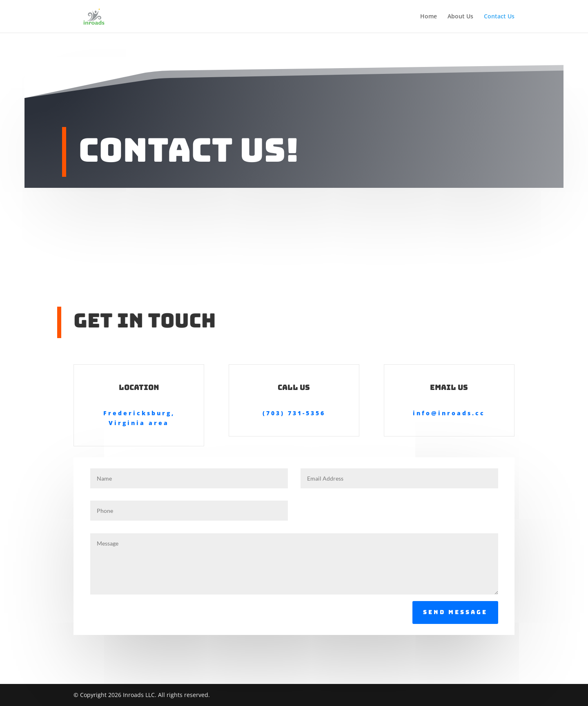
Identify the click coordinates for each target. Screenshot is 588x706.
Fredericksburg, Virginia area (139, 418)
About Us (460, 17)
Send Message (455, 612)
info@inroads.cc (449, 413)
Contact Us (499, 17)
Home (429, 17)
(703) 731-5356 (294, 413)
